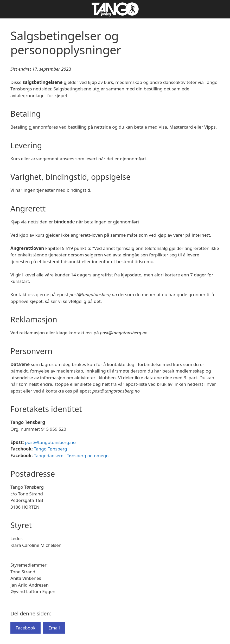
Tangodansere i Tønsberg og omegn (71, 456)
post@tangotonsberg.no (50, 442)
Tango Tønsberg (50, 449)
